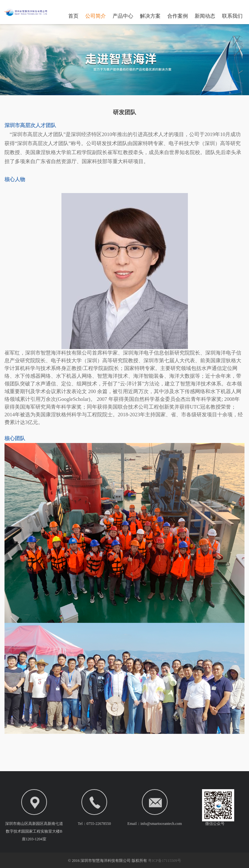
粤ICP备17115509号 (164, 861)
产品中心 (123, 16)
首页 (73, 16)
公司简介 (96, 16)
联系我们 (232, 16)
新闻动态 (205, 16)
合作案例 (178, 16)
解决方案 (150, 16)
